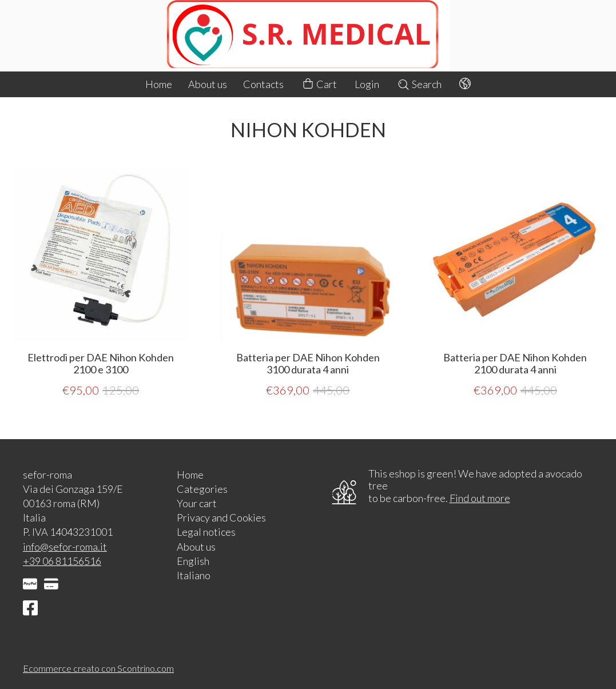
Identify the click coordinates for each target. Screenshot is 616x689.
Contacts (263, 84)
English (193, 561)
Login (367, 84)
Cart (319, 84)
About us (208, 84)
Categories (202, 489)
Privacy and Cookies (221, 517)
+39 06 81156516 (62, 561)
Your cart (197, 503)
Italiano (194, 575)
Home (159, 84)
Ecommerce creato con (98, 668)
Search (419, 84)
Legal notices (206, 532)
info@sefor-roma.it (65, 547)
